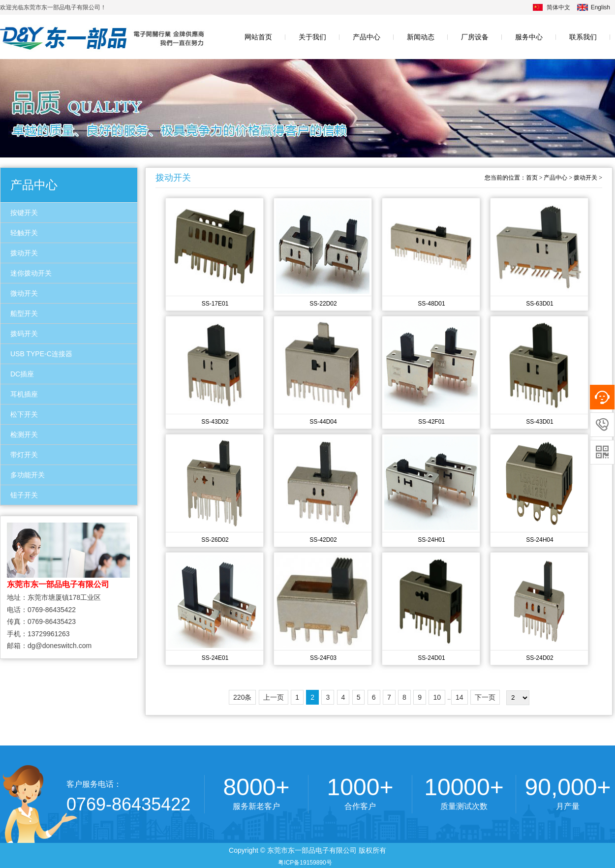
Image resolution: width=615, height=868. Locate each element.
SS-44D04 (323, 422)
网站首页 (258, 37)
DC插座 (22, 374)
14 (460, 697)
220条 (242, 697)
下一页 (485, 697)
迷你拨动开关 (31, 273)
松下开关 (24, 414)
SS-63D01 (539, 304)
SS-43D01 (539, 422)
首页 (532, 178)
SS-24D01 (431, 658)
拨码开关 (24, 334)
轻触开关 (24, 233)
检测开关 (24, 434)
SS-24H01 (431, 540)
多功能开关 (28, 475)
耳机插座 (24, 394)
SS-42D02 (323, 540)
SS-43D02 (215, 422)
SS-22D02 (323, 304)
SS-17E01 (215, 304)
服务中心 (529, 37)
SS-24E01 (215, 658)
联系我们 (583, 37)
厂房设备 (475, 37)
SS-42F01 (431, 422)
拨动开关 (24, 253)
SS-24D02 (539, 658)
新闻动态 (421, 37)
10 (437, 697)
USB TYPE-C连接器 (41, 354)
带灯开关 (24, 455)
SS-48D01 (431, 304)
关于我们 (312, 37)
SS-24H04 (539, 540)
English (600, 7)
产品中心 (367, 37)
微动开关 (24, 293)
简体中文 (558, 7)
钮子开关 (24, 495)
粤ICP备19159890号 (305, 863)
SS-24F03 (323, 658)
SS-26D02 (215, 540)
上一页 (274, 697)
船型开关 (24, 313)
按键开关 (24, 213)
